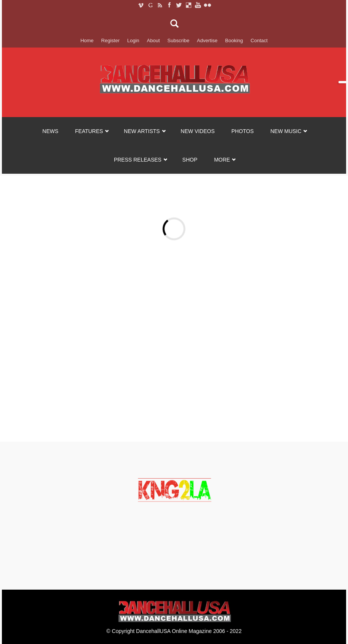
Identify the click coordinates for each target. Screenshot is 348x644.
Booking (234, 40)
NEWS (51, 131)
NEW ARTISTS (142, 131)
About (153, 40)
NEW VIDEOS (198, 131)
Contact (259, 40)
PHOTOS (243, 131)
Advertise (207, 40)
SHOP (190, 160)
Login (133, 40)
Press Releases (138, 160)
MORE (222, 160)
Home (87, 40)
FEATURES (89, 131)
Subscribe (179, 40)
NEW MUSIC (286, 131)
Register (110, 40)
